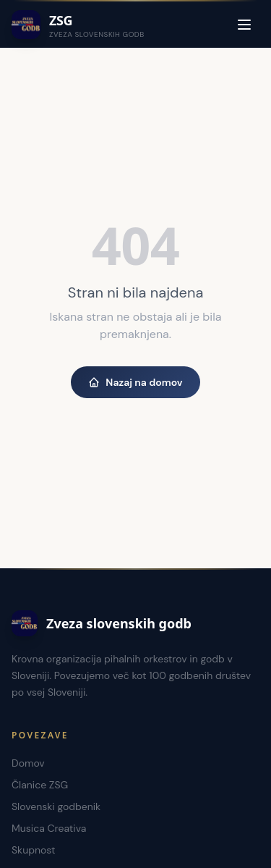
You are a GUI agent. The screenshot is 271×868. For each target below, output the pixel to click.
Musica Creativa (49, 828)
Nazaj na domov (135, 382)
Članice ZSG (40, 785)
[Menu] (244, 25)
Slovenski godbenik (56, 806)
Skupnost (34, 850)
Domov (28, 763)
